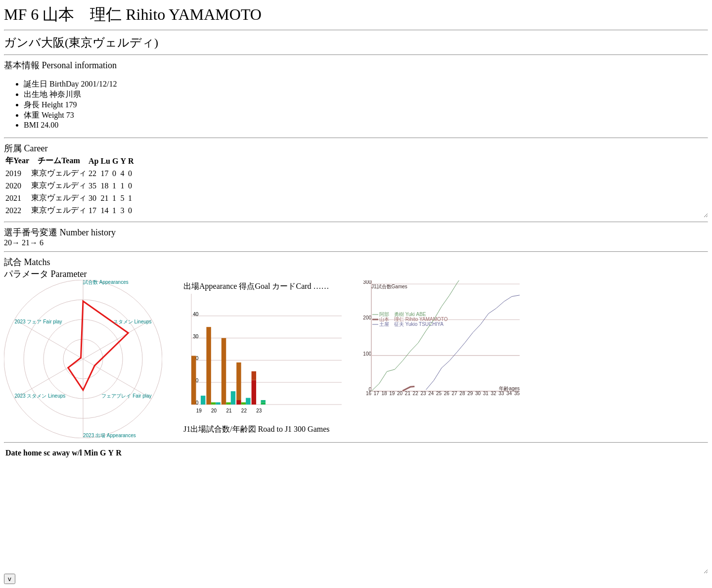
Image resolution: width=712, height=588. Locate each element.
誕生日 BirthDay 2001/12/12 (70, 84)
